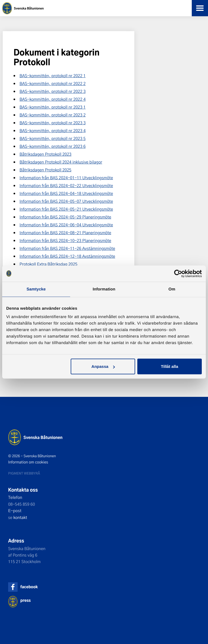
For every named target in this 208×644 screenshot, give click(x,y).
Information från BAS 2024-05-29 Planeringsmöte (65, 217)
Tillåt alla (170, 366)
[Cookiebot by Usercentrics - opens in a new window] (178, 273)
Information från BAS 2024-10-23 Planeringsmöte (65, 240)
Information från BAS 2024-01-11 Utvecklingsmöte (66, 178)
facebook (29, 587)
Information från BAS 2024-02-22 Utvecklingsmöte (66, 185)
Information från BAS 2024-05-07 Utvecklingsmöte (66, 201)
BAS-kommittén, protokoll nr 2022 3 (53, 91)
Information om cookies (28, 462)
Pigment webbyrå (24, 473)
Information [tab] (104, 289)
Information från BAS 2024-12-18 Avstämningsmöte (67, 256)
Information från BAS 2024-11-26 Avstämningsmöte (67, 248)
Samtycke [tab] (36, 289)
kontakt (20, 517)
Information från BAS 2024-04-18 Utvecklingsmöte (66, 193)
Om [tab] (172, 289)
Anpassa (103, 366)
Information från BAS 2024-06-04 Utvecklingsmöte (66, 225)
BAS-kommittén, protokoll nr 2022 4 (53, 99)
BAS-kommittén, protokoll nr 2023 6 (53, 146)
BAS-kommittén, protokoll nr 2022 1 (53, 76)
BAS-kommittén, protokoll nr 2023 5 (53, 138)
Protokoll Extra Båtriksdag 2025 (48, 264)
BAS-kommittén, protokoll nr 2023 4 (53, 130)
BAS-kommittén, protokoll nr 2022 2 (53, 83)
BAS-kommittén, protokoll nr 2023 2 (53, 115)
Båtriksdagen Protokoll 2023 (45, 154)
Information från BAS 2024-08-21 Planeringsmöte (65, 233)
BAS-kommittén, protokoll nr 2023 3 (53, 123)
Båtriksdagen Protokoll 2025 (45, 170)
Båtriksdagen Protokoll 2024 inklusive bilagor (61, 162)
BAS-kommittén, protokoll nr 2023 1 (53, 107)
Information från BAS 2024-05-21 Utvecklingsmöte (66, 209)
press (25, 600)
